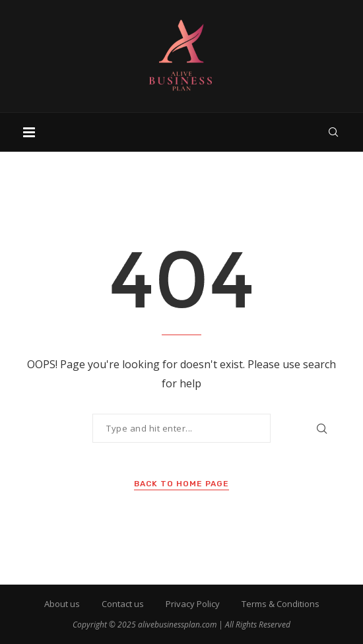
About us (62, 604)
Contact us (123, 604)
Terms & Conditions (280, 604)
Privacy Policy (193, 604)
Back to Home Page (181, 484)
